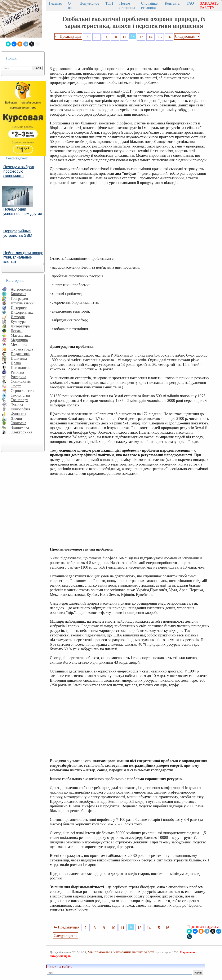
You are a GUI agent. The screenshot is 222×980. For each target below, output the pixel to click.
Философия (20, 409)
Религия (17, 372)
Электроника (21, 432)
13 (141, 37)
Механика (19, 345)
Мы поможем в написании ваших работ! (121, 952)
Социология (21, 381)
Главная (55, 3)
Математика (21, 335)
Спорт (16, 386)
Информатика (22, 312)
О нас (71, 6)
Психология (21, 368)
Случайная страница (150, 6)
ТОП (109, 3)
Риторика (18, 377)
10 (115, 37)
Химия (16, 418)
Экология (18, 423)
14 (150, 37)
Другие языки (22, 303)
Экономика (20, 427)
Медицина (19, 340)
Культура (18, 321)
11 (124, 37)
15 (160, 37)
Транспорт (19, 400)
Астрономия (21, 289)
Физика (17, 404)
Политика (19, 358)
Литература (20, 326)
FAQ (190, 3)
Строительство (23, 391)
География (19, 298)
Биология (19, 294)
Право (16, 363)
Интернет (19, 308)
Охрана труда (22, 349)
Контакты (173, 3)
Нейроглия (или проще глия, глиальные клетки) (23, 257)
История (18, 317)
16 (169, 37)
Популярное (89, 3)
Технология (20, 395)
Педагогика (20, 354)
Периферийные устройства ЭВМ (18, 233)
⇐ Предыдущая (68, 36)
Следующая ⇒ (187, 36)
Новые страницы (127, 6)
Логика (17, 331)
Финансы (18, 414)
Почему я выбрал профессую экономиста (19, 171)
